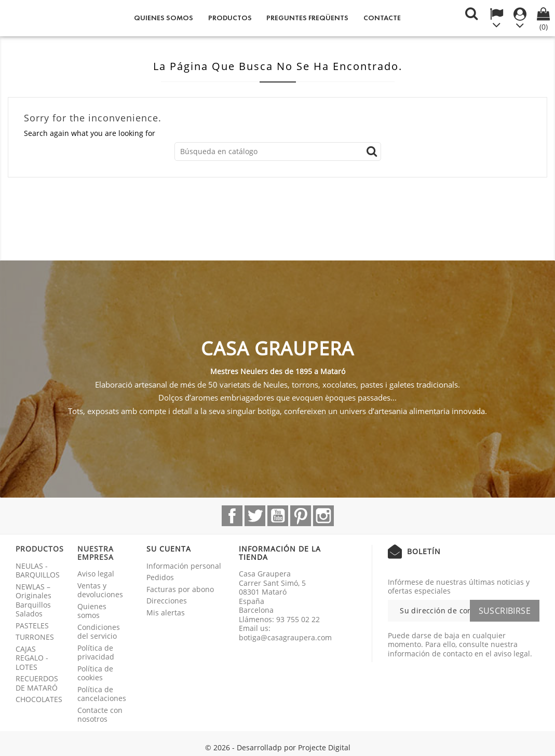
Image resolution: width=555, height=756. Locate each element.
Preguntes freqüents (307, 18)
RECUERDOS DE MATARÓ (37, 683)
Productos (230, 18)
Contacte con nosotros (100, 715)
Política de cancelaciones (102, 694)
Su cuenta (169, 549)
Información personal (184, 566)
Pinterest (301, 516)
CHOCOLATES (39, 699)
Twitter (255, 516)
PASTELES (32, 626)
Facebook (232, 516)
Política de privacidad (96, 652)
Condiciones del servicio (99, 632)
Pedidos (160, 577)
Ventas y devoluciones (100, 590)
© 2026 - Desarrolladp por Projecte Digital (278, 747)
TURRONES (35, 637)
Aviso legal (96, 574)
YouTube (278, 516)
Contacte (382, 18)
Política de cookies (95, 673)
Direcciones (167, 601)
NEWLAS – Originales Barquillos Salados (33, 600)
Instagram (323, 516)
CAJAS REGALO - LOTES (32, 658)
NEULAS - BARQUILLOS (38, 571)
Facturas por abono (180, 589)
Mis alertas (166, 613)
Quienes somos (164, 18)
